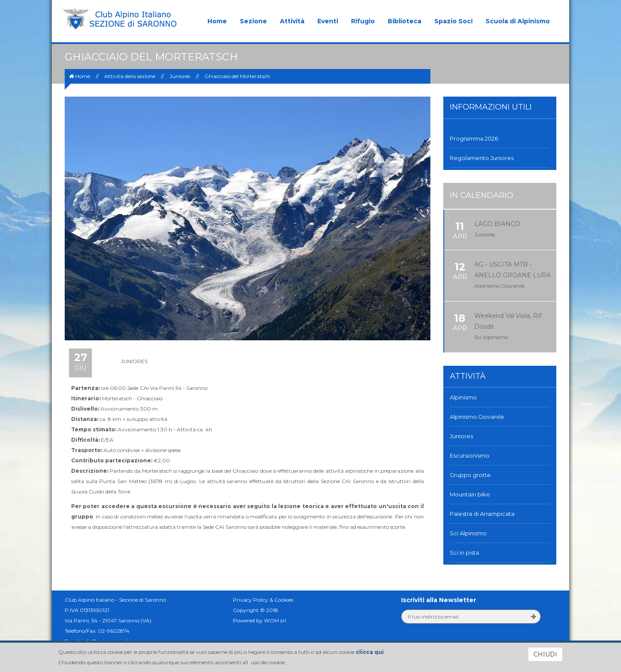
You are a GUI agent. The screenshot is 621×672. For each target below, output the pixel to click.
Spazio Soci (453, 21)
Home (217, 21)
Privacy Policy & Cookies (263, 600)
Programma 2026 (474, 138)
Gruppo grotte (470, 475)
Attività (292, 21)
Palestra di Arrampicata (482, 514)
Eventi (328, 21)
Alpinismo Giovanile (477, 417)
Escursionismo (470, 455)
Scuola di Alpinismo (518, 21)
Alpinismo (463, 397)
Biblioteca (405, 21)
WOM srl (275, 620)
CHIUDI (545, 654)
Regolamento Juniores (482, 158)
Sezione (253, 21)
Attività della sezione (130, 76)
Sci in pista (464, 553)
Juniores (180, 76)
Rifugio (363, 21)
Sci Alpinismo (468, 533)
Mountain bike (470, 494)
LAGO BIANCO (497, 224)
